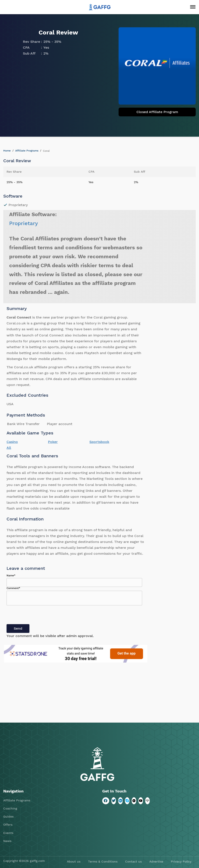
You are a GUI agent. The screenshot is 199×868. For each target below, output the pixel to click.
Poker (53, 442)
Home (7, 151)
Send (18, 628)
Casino (12, 442)
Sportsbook (99, 442)
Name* (11, 575)
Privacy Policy (181, 861)
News (7, 841)
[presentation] (40, 616)
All (9, 448)
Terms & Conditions (103, 861)
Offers (8, 825)
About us (74, 861)
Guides (8, 816)
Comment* (13, 588)
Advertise (156, 861)
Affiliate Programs (27, 151)
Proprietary (24, 223)
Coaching (10, 808)
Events (8, 833)
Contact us (133, 861)
